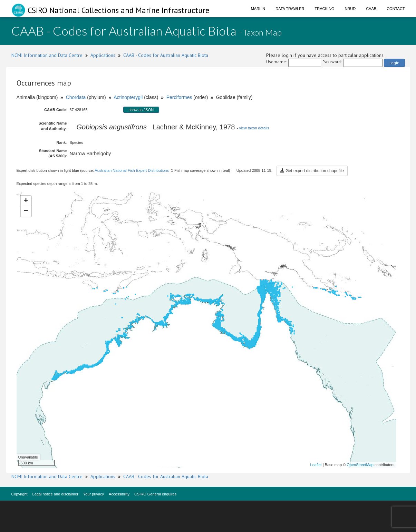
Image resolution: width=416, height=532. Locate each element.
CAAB (371, 9)
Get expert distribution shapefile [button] (312, 171)
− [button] (26, 211)
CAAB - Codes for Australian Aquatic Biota (166, 55)
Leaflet (316, 465)
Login (394, 63)
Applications (103, 55)
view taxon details (254, 128)
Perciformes (179, 97)
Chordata (76, 97)
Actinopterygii (128, 97)
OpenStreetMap (360, 465)
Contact (396, 9)
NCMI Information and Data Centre (47, 55)
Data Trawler (290, 9)
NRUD (350, 9)
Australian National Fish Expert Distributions (132, 170)
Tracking (325, 9)
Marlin (258, 9)
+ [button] (26, 201)
